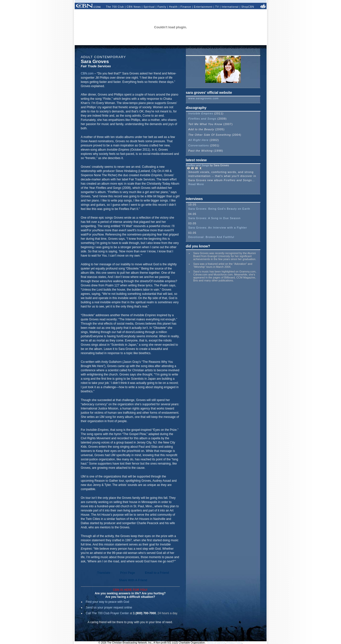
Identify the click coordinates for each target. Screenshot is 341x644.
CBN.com (87, 73)
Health (173, 7)
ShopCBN (248, 7)
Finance (186, 7)
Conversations (199, 145)
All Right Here (199, 140)
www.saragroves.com (204, 98)
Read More (196, 184)
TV (217, 7)
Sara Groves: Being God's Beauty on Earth (219, 209)
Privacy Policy (234, 643)
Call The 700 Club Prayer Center (107, 613)
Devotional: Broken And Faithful (211, 237)
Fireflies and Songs (202, 119)
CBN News (134, 7)
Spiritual (149, 7)
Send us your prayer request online (109, 608)
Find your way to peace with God (108, 602)
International (230, 7)
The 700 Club (115, 7)
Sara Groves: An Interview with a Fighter (218, 228)
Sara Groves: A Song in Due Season (215, 218)
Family (162, 7)
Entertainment (203, 7)
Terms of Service (216, 643)
